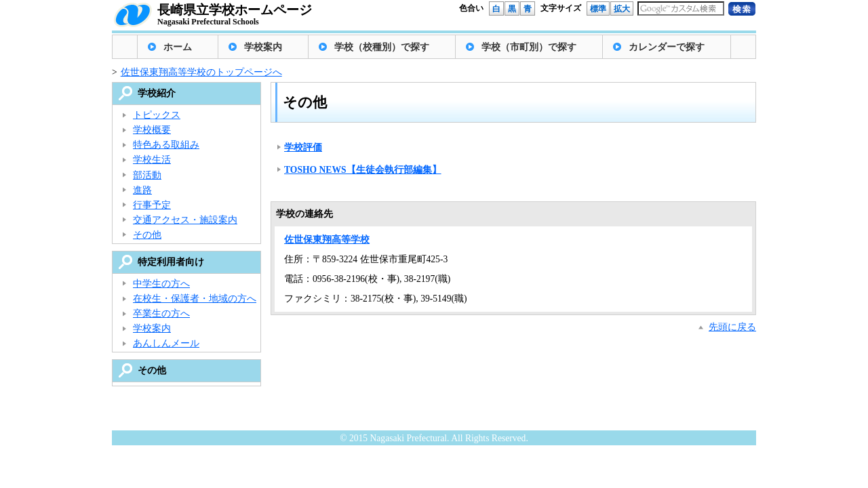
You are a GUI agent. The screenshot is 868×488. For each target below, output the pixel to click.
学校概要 (152, 130)
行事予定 (152, 205)
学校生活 (152, 160)
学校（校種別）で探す (382, 47)
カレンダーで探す (667, 47)
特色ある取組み (166, 145)
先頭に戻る (732, 327)
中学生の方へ (161, 284)
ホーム (178, 47)
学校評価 (303, 147)
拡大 (622, 9)
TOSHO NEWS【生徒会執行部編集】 (363, 170)
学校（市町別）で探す (529, 47)
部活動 (147, 175)
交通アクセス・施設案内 (185, 220)
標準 (598, 9)
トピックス (157, 115)
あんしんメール (166, 343)
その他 (147, 235)
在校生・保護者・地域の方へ (195, 299)
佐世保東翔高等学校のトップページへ (201, 72)
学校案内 (263, 47)
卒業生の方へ (161, 313)
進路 (142, 190)
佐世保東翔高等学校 (327, 240)
